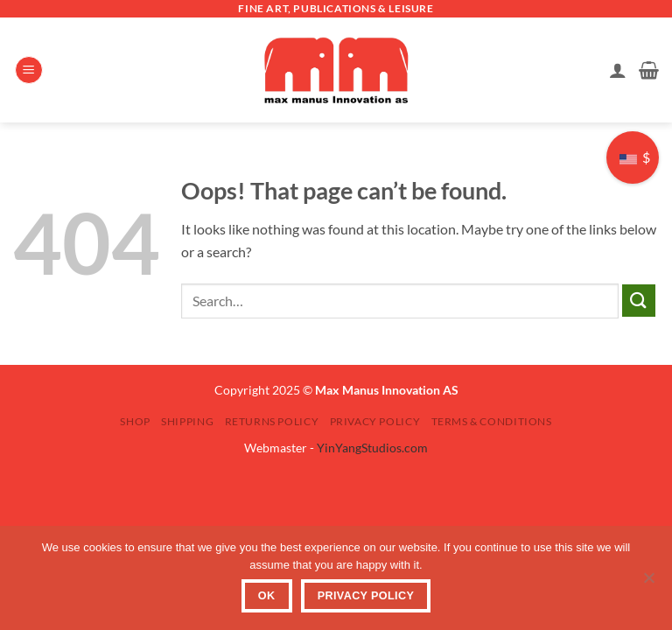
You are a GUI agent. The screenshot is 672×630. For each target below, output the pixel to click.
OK (267, 596)
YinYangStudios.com (372, 448)
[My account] (618, 70)
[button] (29, 70)
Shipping (187, 421)
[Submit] (639, 301)
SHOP (135, 421)
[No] (648, 583)
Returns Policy (272, 421)
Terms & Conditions (492, 421)
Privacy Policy (375, 421)
